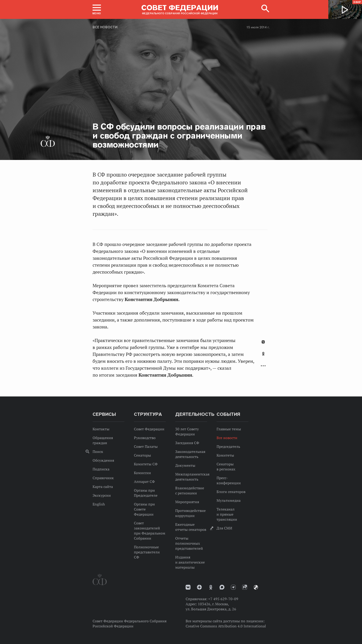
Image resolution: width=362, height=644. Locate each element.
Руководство (145, 438)
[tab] (263, 356)
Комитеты (225, 455)
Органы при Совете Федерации (144, 509)
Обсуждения (103, 460)
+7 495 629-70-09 (223, 599)
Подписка (101, 469)
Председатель (228, 446)
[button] (97, 9)
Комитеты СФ (146, 464)
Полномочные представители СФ (147, 552)
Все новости (105, 27)
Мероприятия (187, 502)
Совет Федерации (149, 429)
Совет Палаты (146, 446)
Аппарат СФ (144, 482)
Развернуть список (263, 366)
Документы (185, 465)
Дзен (199, 587)
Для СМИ (224, 528)
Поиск (98, 452)
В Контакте (263, 342)
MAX (222, 587)
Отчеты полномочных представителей (189, 543)
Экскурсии (102, 495)
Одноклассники (263, 354)
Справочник (103, 478)
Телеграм (233, 587)
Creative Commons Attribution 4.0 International (226, 626)
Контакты (101, 429)
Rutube (245, 587)
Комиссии (142, 473)
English (99, 504)
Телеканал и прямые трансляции (227, 514)
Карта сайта (103, 487)
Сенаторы (142, 455)
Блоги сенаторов (231, 492)
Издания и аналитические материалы (190, 562)
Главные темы (229, 429)
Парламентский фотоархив (256, 587)
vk (188, 587)
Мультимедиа (229, 500)
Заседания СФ (187, 443)
